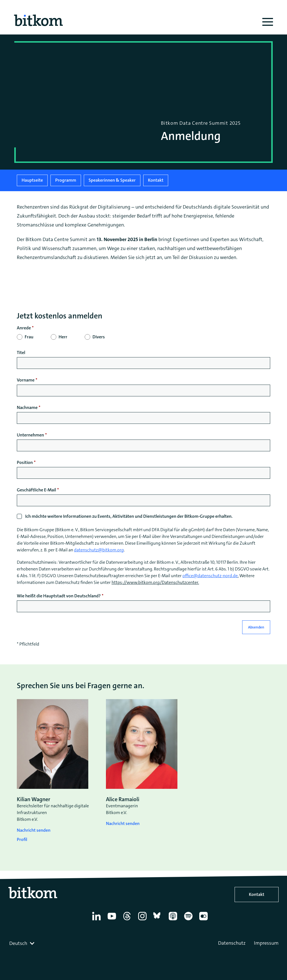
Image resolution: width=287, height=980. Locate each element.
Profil (22, 839)
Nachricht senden (34, 830)
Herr (63, 337)
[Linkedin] (97, 920)
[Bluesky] (158, 920)
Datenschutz (232, 943)
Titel (21, 353)
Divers (99, 337)
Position (25, 462)
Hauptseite (32, 180)
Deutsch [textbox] (18, 943)
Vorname (26, 380)
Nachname (27, 407)
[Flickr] (204, 920)
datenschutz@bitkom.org (99, 550)
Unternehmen (30, 435)
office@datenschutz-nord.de (210, 576)
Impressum (266, 943)
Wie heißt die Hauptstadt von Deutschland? (59, 596)
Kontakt (156, 180)
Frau (29, 337)
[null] (143, 328)
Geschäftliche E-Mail (36, 490)
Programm (66, 180)
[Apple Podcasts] (174, 920)
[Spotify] (189, 920)
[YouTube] (113, 920)
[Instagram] (143, 920)
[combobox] (22, 943)
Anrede (24, 328)
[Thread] (128, 920)
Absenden (256, 627)
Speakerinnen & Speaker (112, 180)
